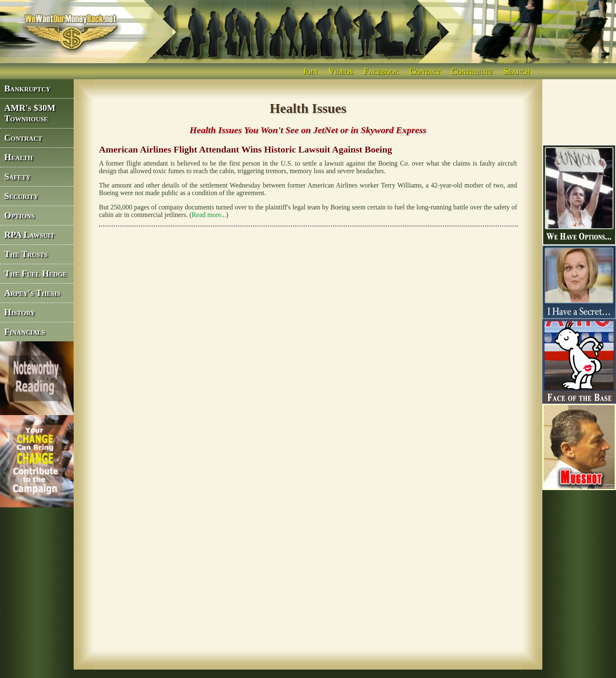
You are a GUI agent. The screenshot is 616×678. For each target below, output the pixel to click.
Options (19, 215)
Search (517, 71)
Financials (25, 332)
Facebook (381, 71)
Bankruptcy (27, 88)
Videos (340, 71)
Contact (425, 71)
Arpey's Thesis (32, 293)
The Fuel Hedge (36, 273)
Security (21, 196)
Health (19, 157)
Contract (23, 138)
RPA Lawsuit (29, 235)
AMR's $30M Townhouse (30, 113)
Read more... (209, 215)
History (20, 312)
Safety (17, 177)
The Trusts (26, 254)
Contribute (472, 71)
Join (310, 71)
